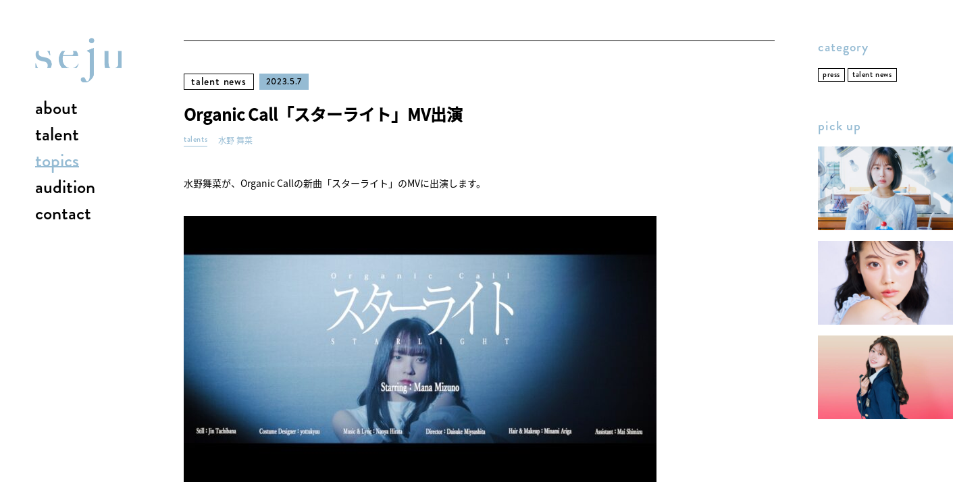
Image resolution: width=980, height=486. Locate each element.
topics (57, 161)
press (831, 75)
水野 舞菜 (235, 141)
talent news (219, 81)
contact (63, 214)
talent (57, 135)
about (56, 109)
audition (65, 188)
